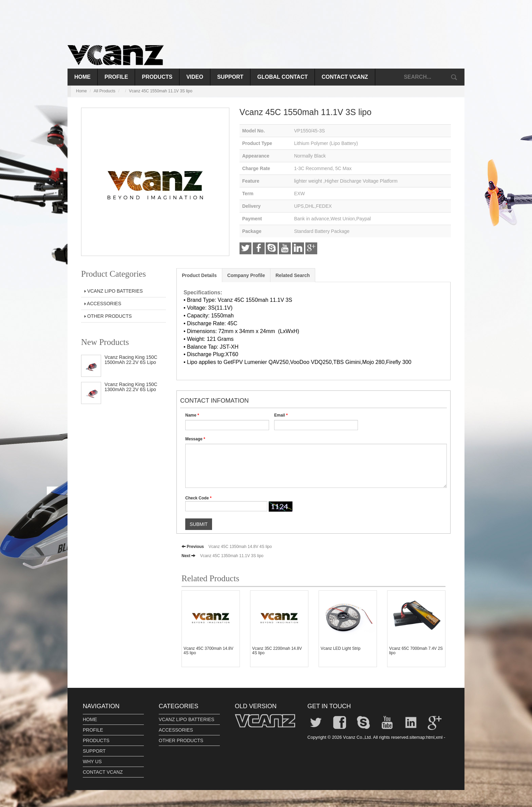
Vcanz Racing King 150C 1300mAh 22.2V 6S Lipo (131, 387)
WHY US (92, 762)
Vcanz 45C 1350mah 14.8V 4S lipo (240, 547)
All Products (104, 91)
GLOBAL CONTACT (282, 77)
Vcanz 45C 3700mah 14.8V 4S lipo (208, 651)
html (430, 737)
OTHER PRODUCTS (108, 316)
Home (82, 77)
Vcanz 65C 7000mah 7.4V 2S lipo (416, 651)
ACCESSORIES (103, 304)
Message (195, 439)
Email (281, 415)
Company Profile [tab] (246, 275)
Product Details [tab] (199, 275)
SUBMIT (199, 524)
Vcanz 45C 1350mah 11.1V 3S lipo (232, 556)
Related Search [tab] (293, 275)
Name (192, 415)
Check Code (198, 498)
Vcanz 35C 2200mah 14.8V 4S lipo (277, 651)
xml (439, 737)
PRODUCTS (157, 77)
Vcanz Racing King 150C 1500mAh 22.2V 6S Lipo (131, 360)
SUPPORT (230, 77)
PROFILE (116, 77)
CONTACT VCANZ (345, 77)
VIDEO (195, 77)
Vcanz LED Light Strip (340, 648)
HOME (90, 719)
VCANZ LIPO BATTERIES (114, 291)
